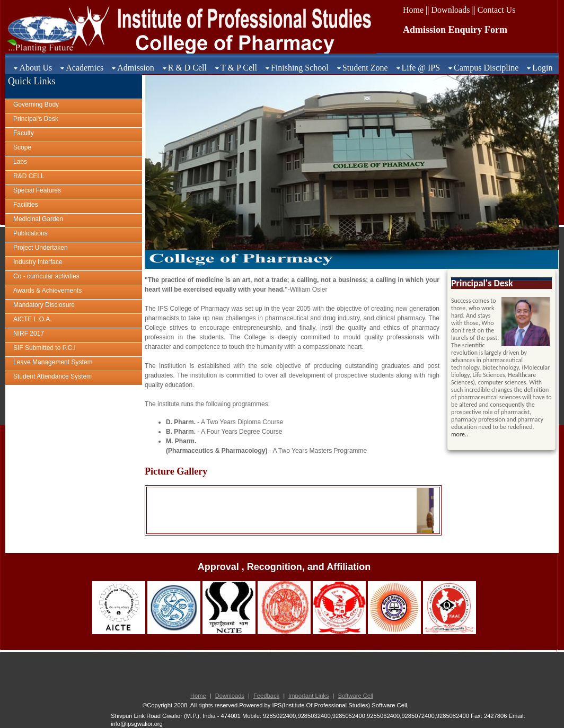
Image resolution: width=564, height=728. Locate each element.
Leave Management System (53, 362)
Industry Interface (38, 262)
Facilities (26, 205)
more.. (460, 434)
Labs (20, 162)
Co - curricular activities (46, 276)
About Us (36, 68)
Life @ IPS (421, 68)
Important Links (309, 696)
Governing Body (36, 104)
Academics (85, 68)
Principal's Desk (36, 119)
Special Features (37, 190)
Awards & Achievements (47, 291)
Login (542, 68)
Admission (135, 68)
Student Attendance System (52, 376)
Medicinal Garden (38, 219)
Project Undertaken (41, 248)
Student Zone (365, 68)
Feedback (266, 696)
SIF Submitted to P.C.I (45, 348)
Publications (30, 233)
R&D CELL (29, 176)
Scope (22, 147)
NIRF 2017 (29, 334)
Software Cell (355, 696)
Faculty (24, 133)
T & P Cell (239, 68)
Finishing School (300, 68)
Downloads (230, 696)
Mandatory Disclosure (44, 305)
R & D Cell (187, 68)
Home (198, 696)
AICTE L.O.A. (33, 319)
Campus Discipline (486, 68)
